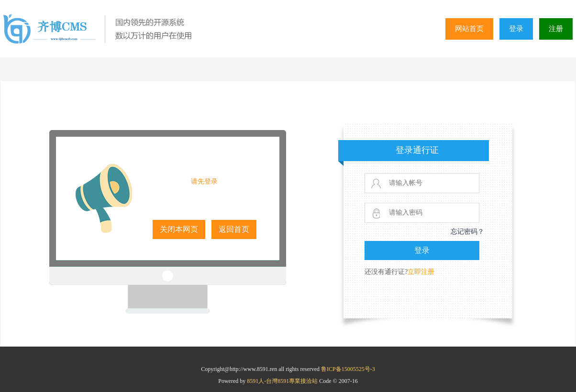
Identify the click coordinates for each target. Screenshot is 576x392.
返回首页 (234, 229)
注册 (556, 29)
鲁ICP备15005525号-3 (348, 369)
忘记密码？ (467, 232)
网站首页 (469, 29)
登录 (516, 29)
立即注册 (421, 272)
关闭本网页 (179, 229)
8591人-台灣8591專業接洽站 (283, 381)
